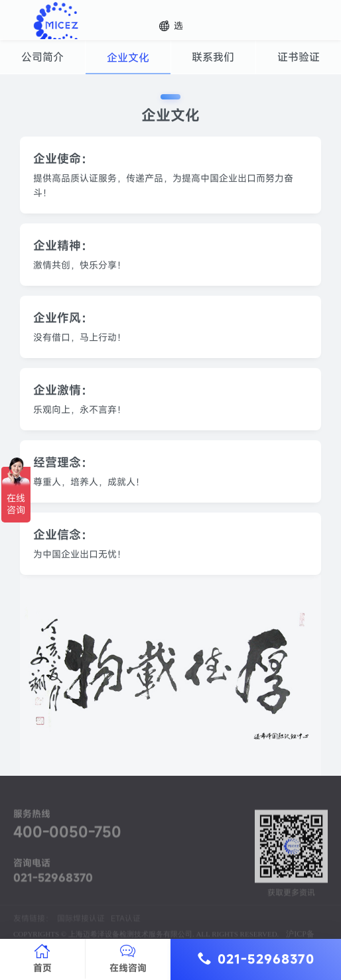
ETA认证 (126, 930)
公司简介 (42, 57)
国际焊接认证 (81, 930)
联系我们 (213, 57)
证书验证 (299, 57)
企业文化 (128, 58)
